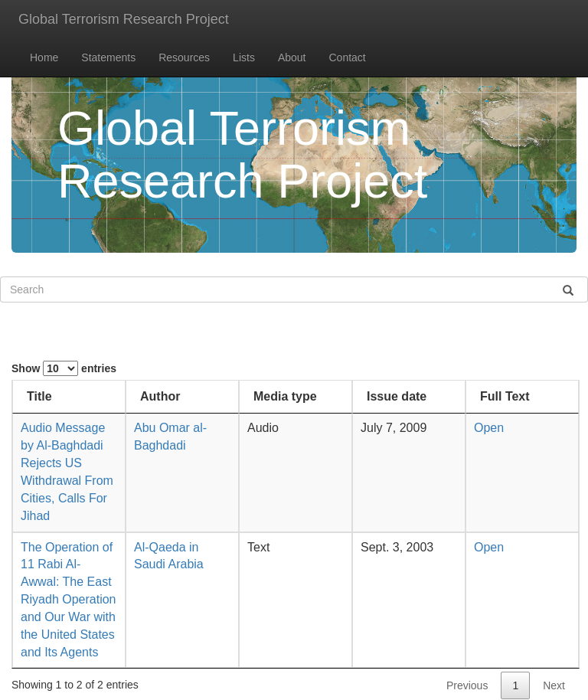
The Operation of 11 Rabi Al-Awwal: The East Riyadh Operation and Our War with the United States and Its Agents (69, 600)
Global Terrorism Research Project (124, 19)
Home (44, 57)
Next (554, 685)
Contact (348, 57)
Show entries (64, 368)
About (292, 57)
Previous (467, 685)
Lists (244, 57)
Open (489, 428)
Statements (108, 57)
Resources (184, 57)
